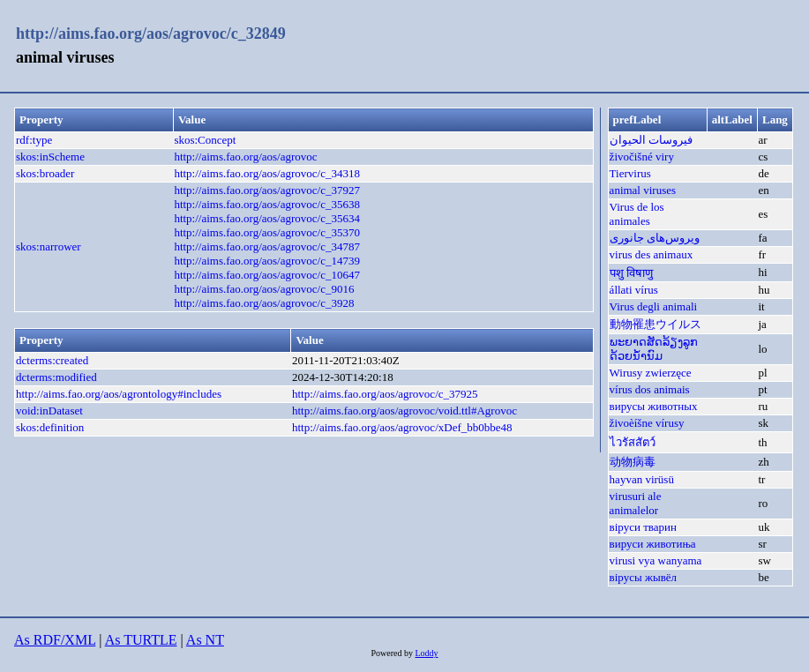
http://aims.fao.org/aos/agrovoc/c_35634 (267, 218)
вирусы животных (654, 406)
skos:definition (50, 427)
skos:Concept (205, 140)
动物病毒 (633, 462)
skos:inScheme (50, 157)
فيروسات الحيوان (651, 140)
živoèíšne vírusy (647, 423)
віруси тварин (643, 527)
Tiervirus (630, 173)
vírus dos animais (650, 389)
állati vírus (634, 290)
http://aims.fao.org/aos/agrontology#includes (119, 394)
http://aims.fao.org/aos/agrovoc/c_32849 (151, 34)
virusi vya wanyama (656, 560)
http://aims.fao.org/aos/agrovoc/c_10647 (267, 275)
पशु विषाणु (631, 273)
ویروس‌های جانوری (655, 238)
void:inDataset (49, 411)
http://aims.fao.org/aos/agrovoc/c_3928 (264, 303)
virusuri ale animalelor (636, 503)
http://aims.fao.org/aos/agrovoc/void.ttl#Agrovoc (404, 411)
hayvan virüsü (642, 479)
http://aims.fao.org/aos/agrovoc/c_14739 (267, 261)
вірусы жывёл (643, 577)
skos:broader (45, 173)
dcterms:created (52, 360)
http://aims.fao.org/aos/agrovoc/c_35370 (267, 232)
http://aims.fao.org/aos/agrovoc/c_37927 (267, 190)
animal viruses (643, 190)
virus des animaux (652, 254)
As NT (205, 640)
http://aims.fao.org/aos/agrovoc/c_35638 (267, 204)
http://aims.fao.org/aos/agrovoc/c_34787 (267, 246)
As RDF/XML (55, 640)
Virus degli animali (654, 306)
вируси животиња (653, 544)
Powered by (393, 653)
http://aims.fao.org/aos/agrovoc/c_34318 (267, 173)
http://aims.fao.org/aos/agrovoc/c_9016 (264, 289)
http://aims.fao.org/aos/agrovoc (245, 157)
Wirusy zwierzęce (651, 373)
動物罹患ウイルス (655, 324)
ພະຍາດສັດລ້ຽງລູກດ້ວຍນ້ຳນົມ (654, 349)
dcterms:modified (56, 377)
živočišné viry (642, 157)
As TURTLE (141, 640)
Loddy (426, 653)
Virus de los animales (637, 214)
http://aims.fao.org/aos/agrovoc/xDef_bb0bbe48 (402, 427)
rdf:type (34, 140)
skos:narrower (49, 246)
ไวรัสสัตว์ (633, 442)
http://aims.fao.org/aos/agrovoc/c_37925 (385, 394)
